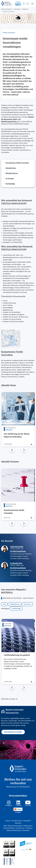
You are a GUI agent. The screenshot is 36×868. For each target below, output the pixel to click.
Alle (4, 604)
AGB (5, 826)
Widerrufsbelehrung (14, 830)
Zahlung (29, 828)
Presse (8, 821)
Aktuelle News (11, 168)
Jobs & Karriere (17, 821)
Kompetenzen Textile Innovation (17, 163)
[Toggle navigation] (32, 4)
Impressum (26, 830)
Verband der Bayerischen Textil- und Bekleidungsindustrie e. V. (18, 119)
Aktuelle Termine (12, 173)
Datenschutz (20, 828)
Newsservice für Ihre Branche (18, 787)
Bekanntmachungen (15, 826)
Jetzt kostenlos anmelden (13, 732)
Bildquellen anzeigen (8, 699)
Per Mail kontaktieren (18, 551)
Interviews (27, 604)
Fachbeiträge (10, 184)
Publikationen (15, 604)
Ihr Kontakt (10, 179)
